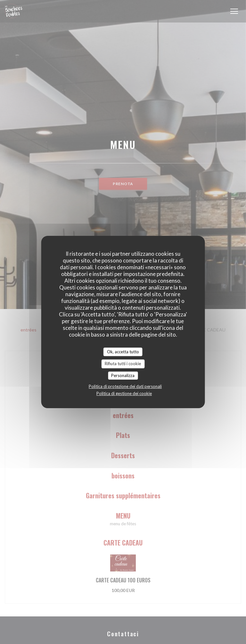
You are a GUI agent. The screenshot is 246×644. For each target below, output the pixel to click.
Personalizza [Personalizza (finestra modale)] (123, 375)
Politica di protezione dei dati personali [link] (125, 386)
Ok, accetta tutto (123, 352)
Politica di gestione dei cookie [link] (124, 393)
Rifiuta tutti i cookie (123, 364)
